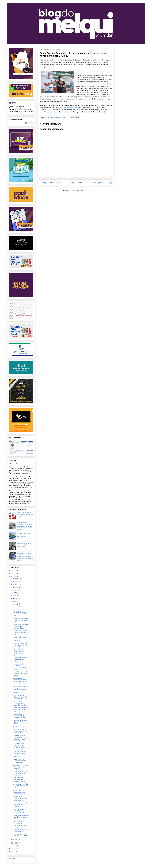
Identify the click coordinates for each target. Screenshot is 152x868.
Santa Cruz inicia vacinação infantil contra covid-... (19, 651)
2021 (13, 843)
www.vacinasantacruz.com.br (69, 108)
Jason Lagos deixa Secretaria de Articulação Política (19, 811)
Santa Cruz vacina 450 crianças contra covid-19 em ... (20, 674)
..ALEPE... (16, 692)
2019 (13, 849)
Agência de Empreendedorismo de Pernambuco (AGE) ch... (20, 659)
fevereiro (16, 607)
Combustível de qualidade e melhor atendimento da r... (19, 752)
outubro (15, 584)
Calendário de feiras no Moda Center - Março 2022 (20, 614)
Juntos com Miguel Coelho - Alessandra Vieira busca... (20, 697)
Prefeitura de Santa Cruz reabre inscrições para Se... (20, 620)
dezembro (16, 579)
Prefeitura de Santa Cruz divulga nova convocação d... (20, 626)
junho (15, 596)
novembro (16, 582)
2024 (13, 571)
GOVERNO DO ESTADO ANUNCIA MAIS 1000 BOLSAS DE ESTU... (20, 681)
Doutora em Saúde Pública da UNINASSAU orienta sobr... (20, 667)
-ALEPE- (15, 609)
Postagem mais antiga (103, 183)
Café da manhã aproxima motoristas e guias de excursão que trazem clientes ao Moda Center (25, 526)
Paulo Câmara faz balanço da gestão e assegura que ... (20, 830)
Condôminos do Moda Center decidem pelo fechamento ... (20, 731)
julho (15, 593)
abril (14, 601)
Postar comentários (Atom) (79, 190)
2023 (13, 574)
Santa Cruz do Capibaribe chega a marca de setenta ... (20, 823)
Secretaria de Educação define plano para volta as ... (20, 773)
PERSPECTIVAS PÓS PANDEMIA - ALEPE (20, 835)
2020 (13, 846)
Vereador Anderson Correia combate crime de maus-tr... (19, 792)
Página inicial (77, 183)
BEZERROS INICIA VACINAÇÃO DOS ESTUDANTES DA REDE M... (19, 738)
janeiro (15, 839)
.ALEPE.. (15, 727)
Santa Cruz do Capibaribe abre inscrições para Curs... (20, 703)
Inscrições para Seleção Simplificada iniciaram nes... (20, 786)
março (15, 604)
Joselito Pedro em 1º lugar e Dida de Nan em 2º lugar (25, 514)
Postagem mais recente (50, 183)
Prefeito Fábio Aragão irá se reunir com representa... (20, 639)
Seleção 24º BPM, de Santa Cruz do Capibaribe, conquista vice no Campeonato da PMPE (25, 557)
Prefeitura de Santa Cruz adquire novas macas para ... (20, 633)
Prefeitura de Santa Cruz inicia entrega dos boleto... (20, 710)
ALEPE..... (16, 756)
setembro (16, 587)
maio (15, 598)
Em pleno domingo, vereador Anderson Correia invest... (19, 761)
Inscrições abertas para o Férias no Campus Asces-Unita (25, 545)
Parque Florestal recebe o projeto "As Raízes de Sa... (20, 817)
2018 (13, 851)
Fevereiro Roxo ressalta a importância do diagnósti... (20, 767)
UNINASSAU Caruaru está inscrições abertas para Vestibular (25, 535)
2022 (13, 576)
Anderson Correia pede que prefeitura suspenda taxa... (20, 805)
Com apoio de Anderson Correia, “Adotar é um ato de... (20, 722)
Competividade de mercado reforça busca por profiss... (19, 716)
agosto (15, 590)
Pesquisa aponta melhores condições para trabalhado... (20, 798)
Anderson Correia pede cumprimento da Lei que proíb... (20, 645)
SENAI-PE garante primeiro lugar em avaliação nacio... (19, 745)
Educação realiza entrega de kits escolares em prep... (20, 780)
